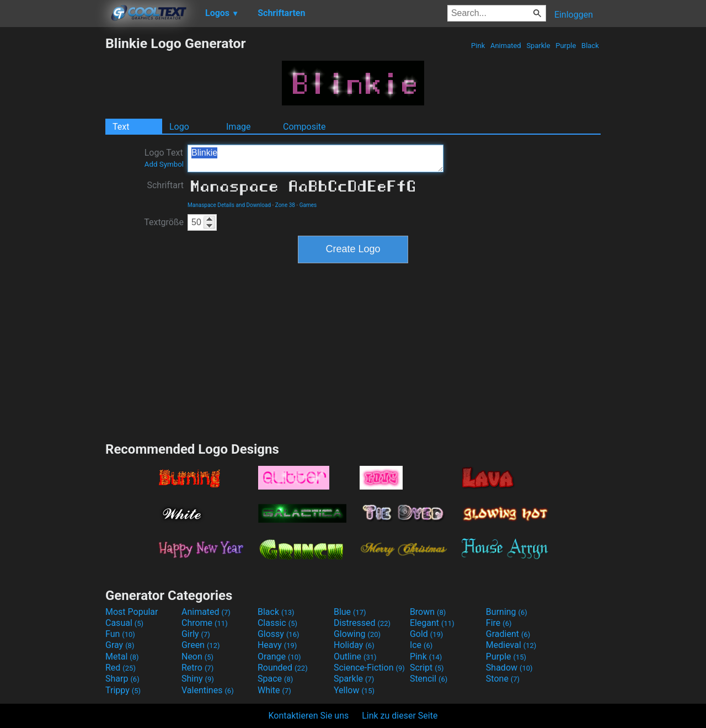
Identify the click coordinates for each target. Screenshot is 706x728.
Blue (350, 612)
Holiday (354, 645)
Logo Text (164, 158)
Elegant (432, 623)
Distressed (362, 623)
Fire (499, 623)
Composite (304, 127)
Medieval (511, 645)
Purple (566, 46)
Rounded (283, 668)
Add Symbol (164, 164)
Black (590, 46)
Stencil (429, 679)
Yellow (354, 690)
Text (121, 127)
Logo (179, 127)
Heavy (277, 645)
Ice (421, 645)
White (274, 690)
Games (308, 205)
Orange (279, 657)
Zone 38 (285, 205)
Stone (503, 679)
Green (201, 645)
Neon (197, 657)
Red (121, 668)
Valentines (208, 690)
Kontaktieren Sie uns (309, 716)
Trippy (123, 690)
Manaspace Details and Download (229, 205)
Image (239, 127)
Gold (427, 634)
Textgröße (164, 222)
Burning (507, 612)
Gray (120, 645)
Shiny (198, 679)
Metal (122, 657)
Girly (196, 634)
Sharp (122, 679)
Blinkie (315, 158)
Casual (124, 623)
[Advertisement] (52, 201)
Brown (428, 612)
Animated (506, 46)
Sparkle (538, 46)
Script (427, 668)
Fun (120, 634)
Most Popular (132, 612)
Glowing (357, 634)
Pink (478, 46)
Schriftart (165, 185)
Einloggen (574, 15)
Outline (355, 657)
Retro (197, 668)
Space (275, 679)
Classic (277, 623)
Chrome (205, 623)
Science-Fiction (369, 668)
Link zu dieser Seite (400, 716)
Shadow (509, 668)
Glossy (279, 634)
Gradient (508, 634)
